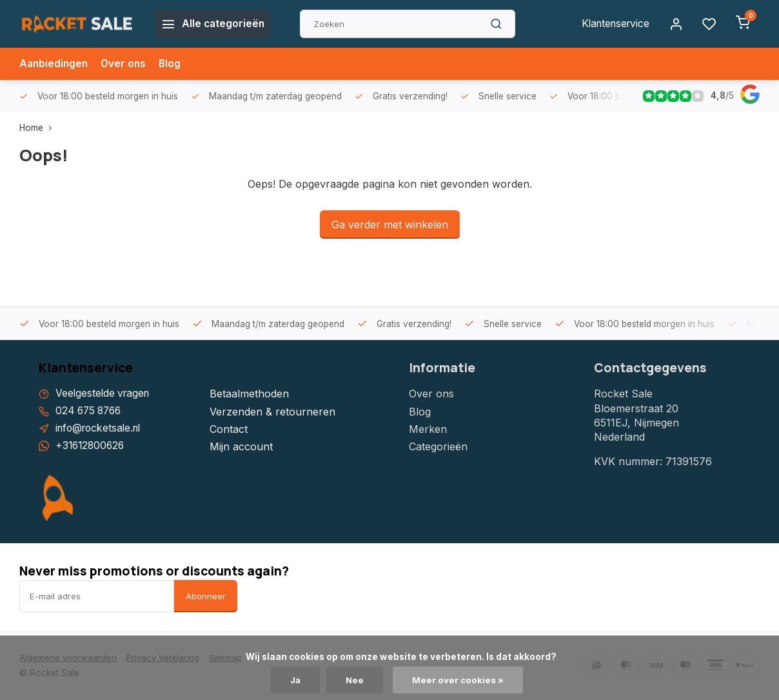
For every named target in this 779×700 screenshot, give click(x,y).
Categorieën (438, 446)
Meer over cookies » (459, 680)
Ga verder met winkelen (390, 225)
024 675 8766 (91, 412)
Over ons (126, 64)
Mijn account (241, 446)
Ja (295, 680)
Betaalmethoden (249, 394)
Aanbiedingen (55, 64)
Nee (356, 680)
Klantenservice (613, 24)
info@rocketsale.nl (101, 429)
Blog (174, 64)
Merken (428, 429)
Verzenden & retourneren (272, 412)
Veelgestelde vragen (104, 394)
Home (38, 128)
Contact (229, 429)
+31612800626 (92, 446)
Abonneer (206, 597)
